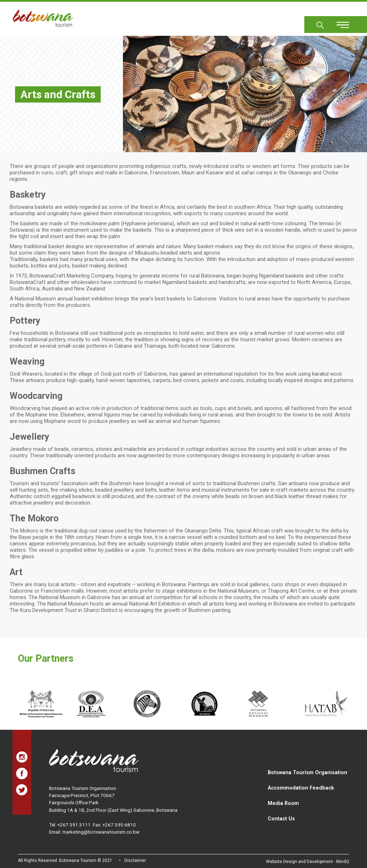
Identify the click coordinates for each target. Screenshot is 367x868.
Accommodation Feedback (301, 788)
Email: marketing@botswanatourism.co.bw (94, 832)
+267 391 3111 (74, 825)
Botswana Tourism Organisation (308, 772)
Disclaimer (135, 860)
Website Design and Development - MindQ (308, 862)
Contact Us (281, 819)
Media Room (283, 803)
